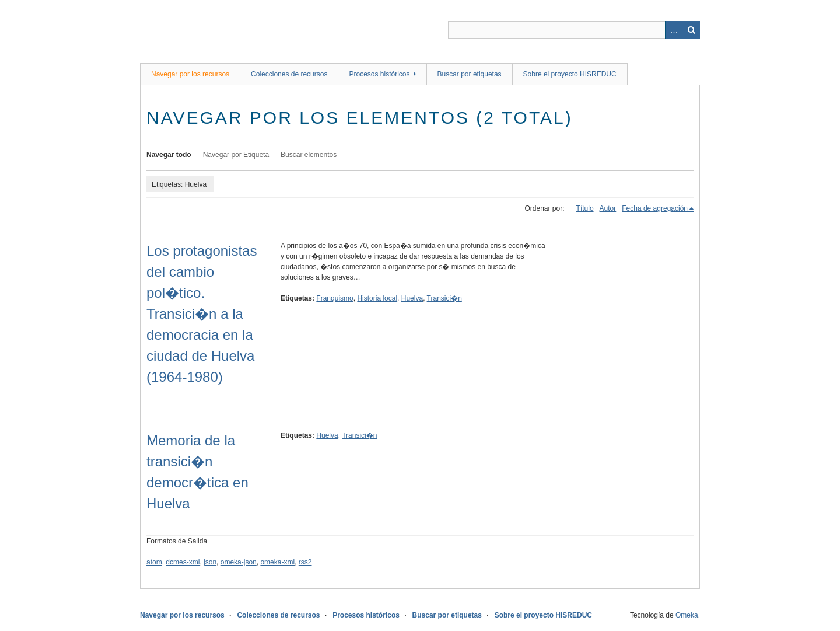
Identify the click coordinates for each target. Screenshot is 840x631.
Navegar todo (169, 155)
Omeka (687, 615)
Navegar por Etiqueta (236, 155)
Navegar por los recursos (190, 74)
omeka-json (239, 562)
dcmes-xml (183, 562)
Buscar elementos (309, 155)
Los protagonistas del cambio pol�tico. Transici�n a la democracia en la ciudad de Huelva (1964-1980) (202, 314)
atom (154, 562)
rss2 (305, 562)
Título (585, 208)
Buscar (691, 30)
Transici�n (444, 298)
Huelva (412, 298)
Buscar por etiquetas (470, 74)
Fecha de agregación (655, 208)
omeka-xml (277, 562)
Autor (608, 208)
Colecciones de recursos (289, 74)
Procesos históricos (379, 74)
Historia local (377, 298)
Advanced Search (674, 30)
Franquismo (335, 298)
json (210, 562)
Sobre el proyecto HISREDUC (570, 74)
